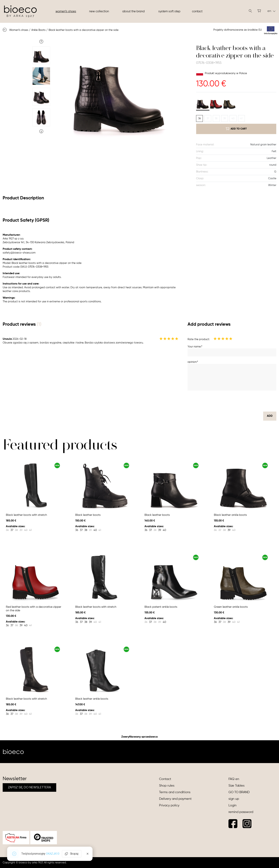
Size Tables (236, 786)
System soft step (169, 11)
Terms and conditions (175, 792)
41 (241, 118)
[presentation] (249, 401)
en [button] (271, 11)
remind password (241, 812)
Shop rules (167, 786)
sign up (234, 799)
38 (216, 118)
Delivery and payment (175, 799)
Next (41, 131)
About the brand (133, 11)
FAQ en (234, 779)
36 (199, 118)
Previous (41, 42)
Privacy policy (169, 805)
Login (232, 805)
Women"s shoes (66, 11)
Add (270, 416)
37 (208, 118)
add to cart (236, 129)
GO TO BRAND (239, 792)
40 (233, 118)
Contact (197, 11)
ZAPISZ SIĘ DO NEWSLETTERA (29, 787)
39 (225, 118)
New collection (99, 11)
